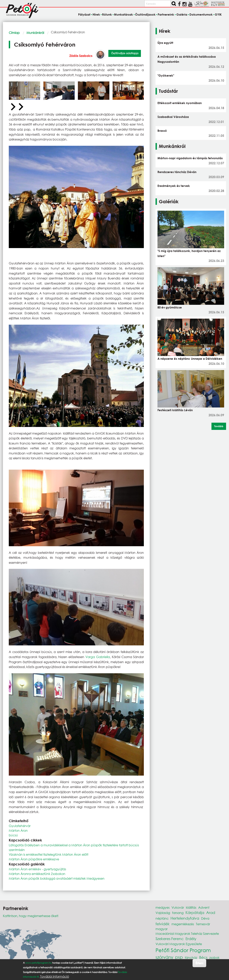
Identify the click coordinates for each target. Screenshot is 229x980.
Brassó (162, 131)
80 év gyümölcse (170, 307)
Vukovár (178, 907)
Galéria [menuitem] (182, 14)
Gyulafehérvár (20, 826)
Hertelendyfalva (185, 918)
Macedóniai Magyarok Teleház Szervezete (187, 934)
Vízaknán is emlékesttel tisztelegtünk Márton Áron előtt (49, 854)
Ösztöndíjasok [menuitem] (145, 14)
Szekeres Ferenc (170, 939)
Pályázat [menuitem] (84, 14)
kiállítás (191, 907)
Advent (204, 907)
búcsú (13, 835)
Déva (205, 918)
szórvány (164, 957)
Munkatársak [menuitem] (123, 14)
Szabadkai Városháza (173, 117)
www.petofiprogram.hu (38, 963)
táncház (191, 957)
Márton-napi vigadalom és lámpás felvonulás (190, 158)
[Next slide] (20, 107)
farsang (178, 913)
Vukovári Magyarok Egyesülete (179, 944)
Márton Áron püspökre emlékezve (34, 859)
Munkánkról (35, 33)
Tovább (219, 426)
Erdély (191, 939)
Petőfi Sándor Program (183, 950)
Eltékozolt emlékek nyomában (180, 103)
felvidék (163, 924)
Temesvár (203, 924)
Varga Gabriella (98, 657)
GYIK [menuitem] (218, 14)
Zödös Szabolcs (81, 56)
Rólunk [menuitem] (107, 14)
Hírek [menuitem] (96, 14)
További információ (55, 976)
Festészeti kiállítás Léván (175, 410)
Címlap (14, 33)
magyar (162, 929)
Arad (211, 912)
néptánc (162, 918)
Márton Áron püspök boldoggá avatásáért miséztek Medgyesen (57, 878)
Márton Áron (18, 830)
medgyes (163, 907)
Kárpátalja (195, 912)
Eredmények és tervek (174, 186)
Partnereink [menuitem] (166, 14)
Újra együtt (165, 43)
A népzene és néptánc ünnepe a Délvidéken (190, 359)
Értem (199, 963)
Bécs (203, 957)
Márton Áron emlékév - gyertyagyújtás (37, 869)
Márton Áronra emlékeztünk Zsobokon (37, 874)
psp (179, 957)
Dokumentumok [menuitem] (201, 14)
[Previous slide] (13, 107)
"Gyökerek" (166, 75)
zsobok (214, 957)
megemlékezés (183, 924)
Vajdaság (163, 913)
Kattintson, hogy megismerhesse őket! (31, 916)
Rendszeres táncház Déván (177, 172)
